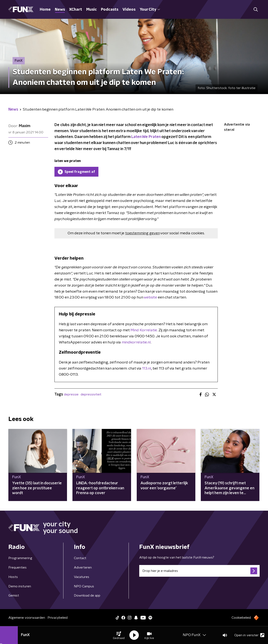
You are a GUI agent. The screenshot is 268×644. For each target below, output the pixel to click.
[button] (119, 635)
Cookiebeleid (241, 618)
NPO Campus (84, 586)
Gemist (14, 596)
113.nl (147, 369)
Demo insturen (20, 586)
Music (91, 10)
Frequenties (17, 567)
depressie (71, 394)
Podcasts (110, 10)
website (150, 297)
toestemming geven (142, 233)
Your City (150, 10)
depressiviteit (91, 394)
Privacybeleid (58, 618)
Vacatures (82, 577)
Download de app (87, 596)
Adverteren (83, 567)
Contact (80, 558)
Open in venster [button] (249, 635)
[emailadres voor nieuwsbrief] (199, 571)
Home (45, 10)
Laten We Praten (146, 137)
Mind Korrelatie (144, 330)
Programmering (20, 558)
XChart (76, 10)
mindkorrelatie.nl (136, 342)
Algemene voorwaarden (27, 618)
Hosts (13, 577)
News (60, 10)
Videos (129, 10)
